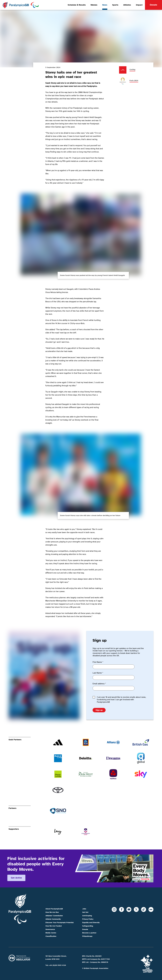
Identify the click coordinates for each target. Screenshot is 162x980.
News (105, 5)
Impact (139, 5)
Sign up (99, 710)
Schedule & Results (77, 5)
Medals (94, 5)
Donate (153, 5)
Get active (16, 878)
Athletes (127, 5)
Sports (115, 5)
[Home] (21, 5)
